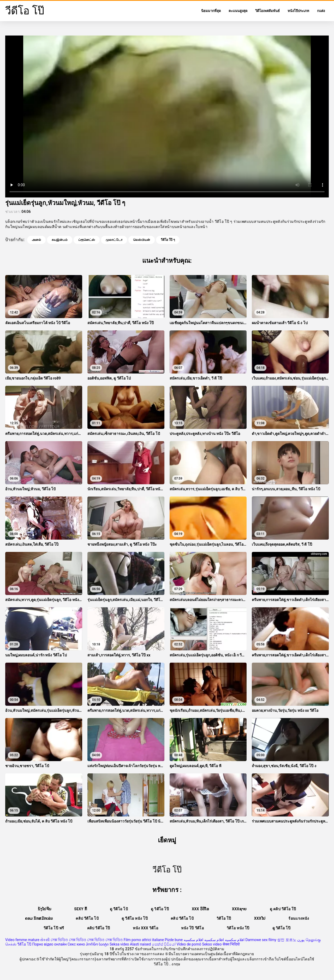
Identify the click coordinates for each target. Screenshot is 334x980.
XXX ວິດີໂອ (200, 909)
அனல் (36, 240)
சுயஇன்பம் (60, 240)
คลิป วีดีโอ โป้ (87, 918)
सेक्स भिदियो (231, 944)
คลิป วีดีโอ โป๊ (99, 928)
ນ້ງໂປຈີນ (44, 909)
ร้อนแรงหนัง (299, 918)
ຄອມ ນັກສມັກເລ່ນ (39, 918)
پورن (301, 940)
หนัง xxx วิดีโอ (145, 928)
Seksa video (119, 944)
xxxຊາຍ (239, 909)
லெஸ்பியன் (142, 240)
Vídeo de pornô (189, 944)
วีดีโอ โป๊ (24, 944)
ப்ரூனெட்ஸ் (87, 240)
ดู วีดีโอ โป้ (119, 909)
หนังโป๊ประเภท (298, 11)
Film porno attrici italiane (144, 940)
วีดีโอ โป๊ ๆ (168, 240)
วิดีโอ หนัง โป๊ (238, 928)
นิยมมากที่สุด (211, 11)
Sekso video (212, 944)
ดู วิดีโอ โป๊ (160, 909)
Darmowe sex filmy (261, 940)
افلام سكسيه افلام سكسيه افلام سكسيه (214, 940)
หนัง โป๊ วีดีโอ (192, 928)
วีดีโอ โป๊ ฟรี (54, 928)
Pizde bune (174, 940)
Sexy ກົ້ (80, 909)
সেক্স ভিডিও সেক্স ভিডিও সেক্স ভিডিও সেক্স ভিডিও (87, 940)
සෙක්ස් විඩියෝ (164, 944)
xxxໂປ (260, 918)
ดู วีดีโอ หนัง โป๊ (135, 918)
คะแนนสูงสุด (238, 11)
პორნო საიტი (97, 944)
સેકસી (45, 940)
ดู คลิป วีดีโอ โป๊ (283, 909)
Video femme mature (22, 940)
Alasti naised (140, 944)
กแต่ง (321, 11)
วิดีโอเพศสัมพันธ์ (267, 11)
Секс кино (76, 944)
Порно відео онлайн (49, 944)
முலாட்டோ (114, 240)
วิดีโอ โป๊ (224, 918)
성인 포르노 (287, 940)
